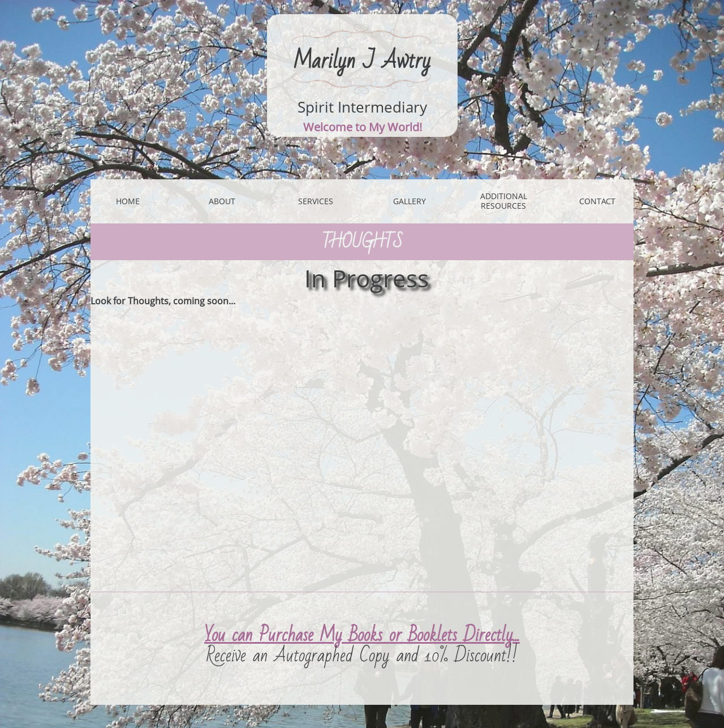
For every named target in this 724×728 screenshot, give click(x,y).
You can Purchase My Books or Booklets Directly (359, 635)
